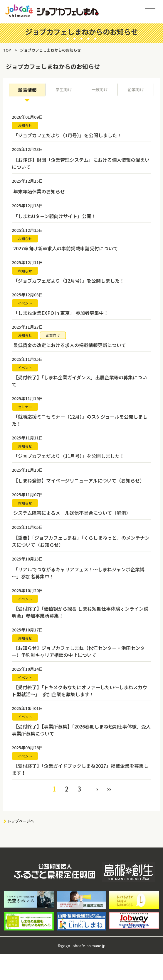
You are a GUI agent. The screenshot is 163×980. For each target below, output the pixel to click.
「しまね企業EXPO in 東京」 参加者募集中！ (61, 313)
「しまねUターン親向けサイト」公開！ (55, 216)
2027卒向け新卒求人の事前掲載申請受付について (65, 248)
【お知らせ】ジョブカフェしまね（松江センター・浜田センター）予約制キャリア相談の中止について (78, 651)
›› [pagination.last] (109, 788)
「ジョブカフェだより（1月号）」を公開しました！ (67, 135)
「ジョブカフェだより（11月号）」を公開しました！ (69, 456)
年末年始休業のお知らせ (39, 191)
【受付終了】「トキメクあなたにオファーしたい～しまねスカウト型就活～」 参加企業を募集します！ (79, 690)
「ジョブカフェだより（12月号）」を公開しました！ (69, 281)
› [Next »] (97, 788)
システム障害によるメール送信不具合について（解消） (72, 513)
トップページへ (21, 821)
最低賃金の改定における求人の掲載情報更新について (70, 345)
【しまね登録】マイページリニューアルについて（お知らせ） (79, 480)
